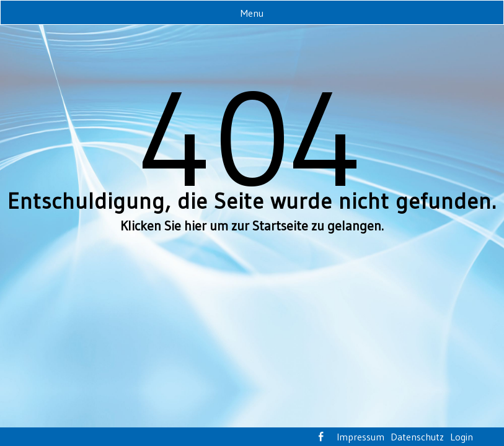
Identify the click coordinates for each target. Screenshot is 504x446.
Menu (252, 13)
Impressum (360, 437)
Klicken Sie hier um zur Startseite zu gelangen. (252, 226)
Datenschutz (417, 437)
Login (462, 437)
